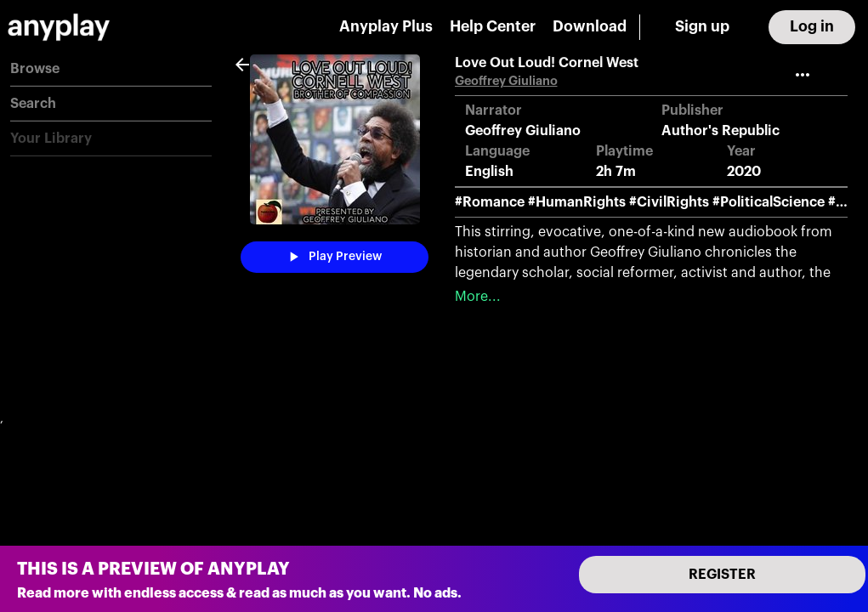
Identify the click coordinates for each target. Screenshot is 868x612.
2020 (744, 172)
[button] (111, 69)
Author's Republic (720, 131)
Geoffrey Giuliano (506, 81)
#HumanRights (577, 202)
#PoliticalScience (769, 202)
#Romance (490, 202)
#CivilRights (669, 202)
